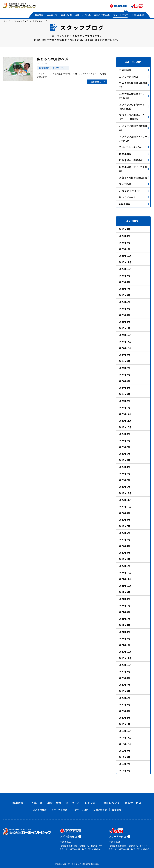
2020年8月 (124, 678)
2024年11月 (125, 341)
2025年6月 (124, 295)
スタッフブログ (120, 15)
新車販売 (39, 15)
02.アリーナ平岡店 (134, 77)
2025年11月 (125, 262)
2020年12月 (125, 652)
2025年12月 (125, 256)
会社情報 (116, 810)
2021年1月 (124, 645)
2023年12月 (125, 414)
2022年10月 (125, 506)
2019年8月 (124, 757)
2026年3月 (124, 236)
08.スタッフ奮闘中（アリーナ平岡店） (134, 138)
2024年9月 (124, 355)
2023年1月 (124, 487)
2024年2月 (124, 401)
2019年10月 (125, 744)
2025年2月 (124, 322)
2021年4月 (124, 625)
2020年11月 (125, 658)
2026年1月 (124, 249)
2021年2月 (124, 638)
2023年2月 (124, 480)
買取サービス (133, 803)
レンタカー (92, 803)
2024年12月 (125, 335)
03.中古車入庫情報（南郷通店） (134, 85)
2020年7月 (124, 685)
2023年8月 (124, 440)
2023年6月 (124, 454)
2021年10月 (125, 586)
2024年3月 (124, 394)
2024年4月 (124, 388)
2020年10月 (125, 665)
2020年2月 (124, 718)
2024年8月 (124, 361)
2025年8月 (124, 282)
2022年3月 (124, 553)
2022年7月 (124, 526)
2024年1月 (124, 407)
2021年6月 (124, 612)
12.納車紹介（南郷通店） (134, 160)
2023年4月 (124, 467)
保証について (112, 803)
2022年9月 (124, 513)
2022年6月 (124, 533)
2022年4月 (124, 546)
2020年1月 (124, 724)
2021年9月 (124, 592)
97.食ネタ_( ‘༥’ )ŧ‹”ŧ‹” (134, 191)
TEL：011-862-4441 (70, 849)
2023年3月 (124, 473)
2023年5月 (124, 460)
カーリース (73, 803)
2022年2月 (124, 559)
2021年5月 (124, 619)
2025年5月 (124, 302)
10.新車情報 (134, 154)
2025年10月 (125, 269)
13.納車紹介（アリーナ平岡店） (134, 169)
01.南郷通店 (134, 70)
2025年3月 (124, 315)
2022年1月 (124, 566)
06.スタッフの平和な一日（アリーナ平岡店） (134, 117)
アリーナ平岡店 (60, 810)
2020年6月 (124, 691)
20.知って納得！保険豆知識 (134, 178)
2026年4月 (124, 229)
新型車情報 (134, 204)
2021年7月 (124, 605)
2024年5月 (124, 381)
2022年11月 (125, 500)
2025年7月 (124, 289)
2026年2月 (124, 242)
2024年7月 (124, 368)
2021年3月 (124, 632)
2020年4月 (124, 704)
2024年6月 (124, 374)
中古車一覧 (52, 15)
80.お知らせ (134, 184)
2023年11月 (125, 421)
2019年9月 (124, 751)
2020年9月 (124, 671)
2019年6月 (124, 770)
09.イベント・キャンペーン (134, 147)
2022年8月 (124, 520)
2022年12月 (125, 493)
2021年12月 (125, 572)
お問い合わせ (138, 15)
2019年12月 (125, 731)
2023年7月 (124, 447)
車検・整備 (66, 15)
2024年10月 (125, 348)
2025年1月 (124, 328)
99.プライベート (134, 197)
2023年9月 (124, 434)
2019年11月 (125, 737)
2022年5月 (124, 539)
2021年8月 (124, 599)
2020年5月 (124, 698)
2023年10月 (125, 427)
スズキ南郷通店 (71, 836)
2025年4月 (124, 308)
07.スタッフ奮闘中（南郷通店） (134, 128)
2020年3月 (124, 711)
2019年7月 (124, 764)
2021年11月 (125, 579)
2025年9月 (124, 275)
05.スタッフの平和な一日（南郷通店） (134, 106)
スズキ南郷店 (40, 810)
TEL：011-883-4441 (119, 849)
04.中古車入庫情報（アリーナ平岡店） (134, 96)
